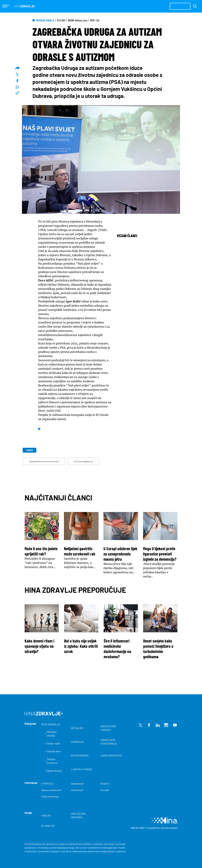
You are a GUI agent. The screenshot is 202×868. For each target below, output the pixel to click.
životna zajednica (84, 461)
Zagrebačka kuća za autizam (44, 461)
